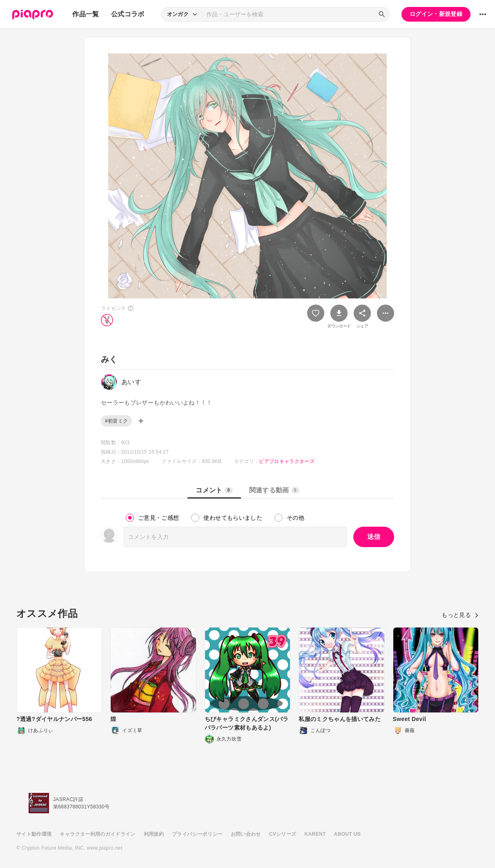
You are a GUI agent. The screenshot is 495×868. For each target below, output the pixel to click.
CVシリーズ (283, 834)
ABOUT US (347, 834)
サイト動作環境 (34, 834)
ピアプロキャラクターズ (287, 461)
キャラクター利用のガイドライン (97, 834)
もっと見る (460, 615)
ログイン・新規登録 (436, 14)
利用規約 (154, 834)
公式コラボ (128, 14)
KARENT (315, 834)
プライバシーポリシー (197, 834)
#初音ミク (116, 421)
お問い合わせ (246, 834)
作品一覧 (86, 14)
